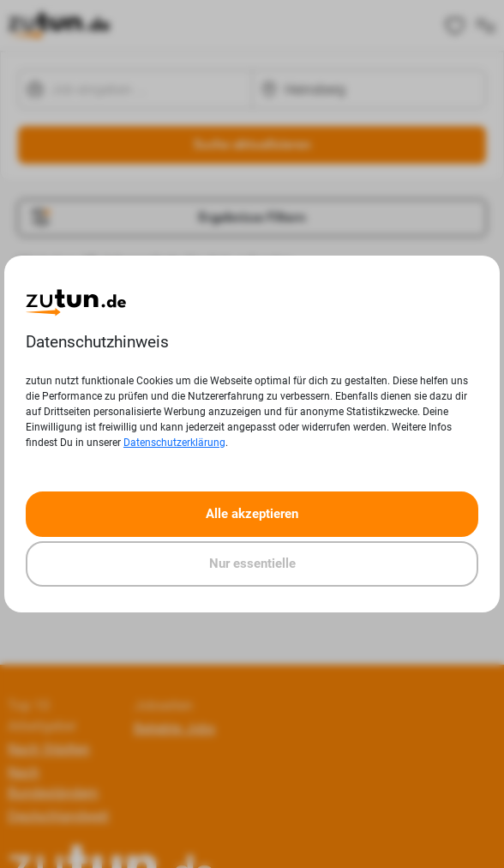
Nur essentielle (252, 564)
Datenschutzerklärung (174, 443)
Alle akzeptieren (252, 514)
